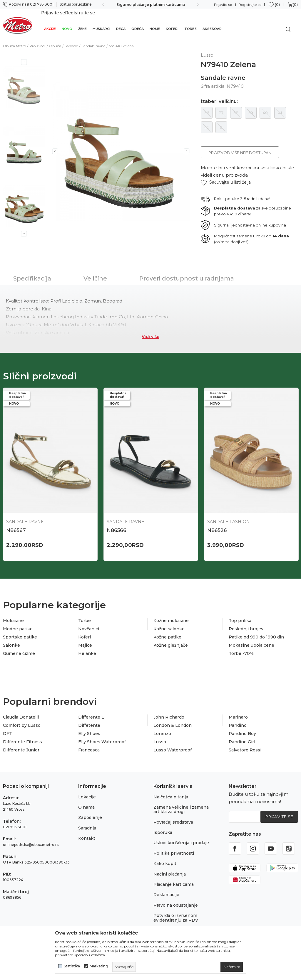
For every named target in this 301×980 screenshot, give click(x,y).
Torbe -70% (241, 648)
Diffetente (89, 720)
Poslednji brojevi (247, 623)
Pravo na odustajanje (176, 900)
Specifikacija (32, 272)
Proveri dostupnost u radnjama (187, 272)
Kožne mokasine (171, 615)
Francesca (89, 744)
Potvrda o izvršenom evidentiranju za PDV (176, 912)
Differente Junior (21, 744)
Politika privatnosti (174, 848)
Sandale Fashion (229, 515)
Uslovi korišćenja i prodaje (181, 837)
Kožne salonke (169, 623)
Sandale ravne (93, 39)
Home (155, 21)
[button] (226, 176)
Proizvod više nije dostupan (240, 146)
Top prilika (240, 615)
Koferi (172, 21)
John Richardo (169, 712)
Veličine (95, 272)
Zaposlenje (90, 812)
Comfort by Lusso (22, 720)
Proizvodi (37, 39)
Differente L (91, 712)
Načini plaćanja (170, 869)
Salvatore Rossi (245, 744)
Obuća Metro (14, 39)
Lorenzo (162, 728)
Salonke (11, 640)
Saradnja (87, 822)
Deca (121, 21)
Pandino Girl (242, 736)
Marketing (99, 966)
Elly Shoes (89, 728)
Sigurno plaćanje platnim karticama (151, 5)
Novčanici (89, 623)
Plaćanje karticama (174, 879)
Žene (82, 21)
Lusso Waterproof (173, 744)
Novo (67, 21)
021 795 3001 (15, 821)
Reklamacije (166, 889)
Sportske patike (20, 631)
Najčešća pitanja (171, 791)
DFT (7, 728)
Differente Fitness (22, 736)
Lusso (160, 736)
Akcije (50, 21)
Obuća (55, 39)
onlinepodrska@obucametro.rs (31, 839)
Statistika (72, 966)
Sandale (71, 39)
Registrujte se (250, 5)
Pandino (238, 720)
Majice (85, 640)
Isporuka (163, 827)
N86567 (16, 524)
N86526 (217, 524)
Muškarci (101, 21)
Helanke (87, 648)
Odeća (138, 21)
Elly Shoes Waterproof (102, 736)
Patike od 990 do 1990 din (256, 631)
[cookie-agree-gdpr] (232, 967)
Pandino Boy (242, 728)
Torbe (190, 21)
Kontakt (87, 833)
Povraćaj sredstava (173, 817)
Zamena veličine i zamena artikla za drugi (181, 804)
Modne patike (18, 623)
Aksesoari (213, 21)
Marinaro (238, 712)
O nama (86, 802)
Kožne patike (167, 631)
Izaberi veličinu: (219, 95)
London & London (173, 720)
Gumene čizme (19, 648)
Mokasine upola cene (251, 640)
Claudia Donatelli (21, 712)
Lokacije (87, 791)
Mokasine (13, 615)
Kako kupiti (165, 858)
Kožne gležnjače (171, 640)
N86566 (117, 524)
